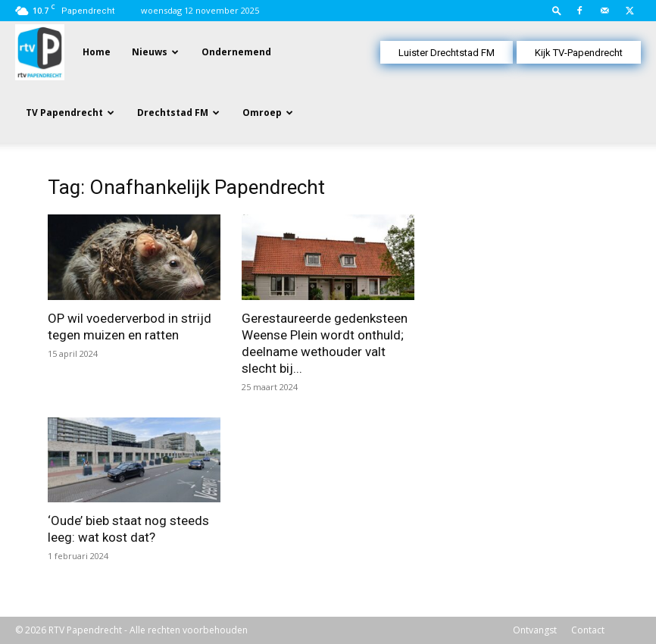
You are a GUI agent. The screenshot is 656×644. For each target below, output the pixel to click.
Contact (588, 630)
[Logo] (40, 51)
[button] (557, 10)
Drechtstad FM (173, 113)
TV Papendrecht (64, 113)
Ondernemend (236, 52)
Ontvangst (535, 630)
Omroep (262, 113)
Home (97, 52)
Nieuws (150, 52)
